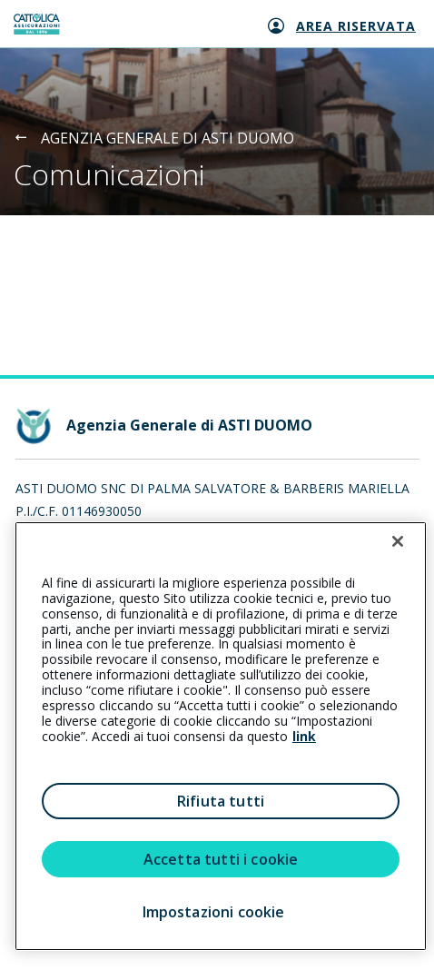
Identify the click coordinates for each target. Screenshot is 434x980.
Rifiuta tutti (221, 801)
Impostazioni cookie (214, 912)
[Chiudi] (398, 541)
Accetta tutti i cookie (221, 859)
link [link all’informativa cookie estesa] (304, 736)
